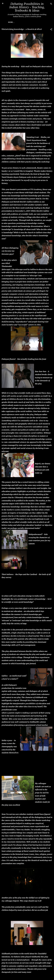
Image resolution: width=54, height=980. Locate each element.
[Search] (51, 4)
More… (11, 22)
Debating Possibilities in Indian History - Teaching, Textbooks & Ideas (27, 7)
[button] (51, 30)
